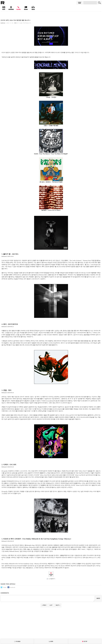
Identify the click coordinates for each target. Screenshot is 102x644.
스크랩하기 (51, 579)
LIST (51, 605)
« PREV (44, 605)
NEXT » (58, 605)
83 (51, 573)
